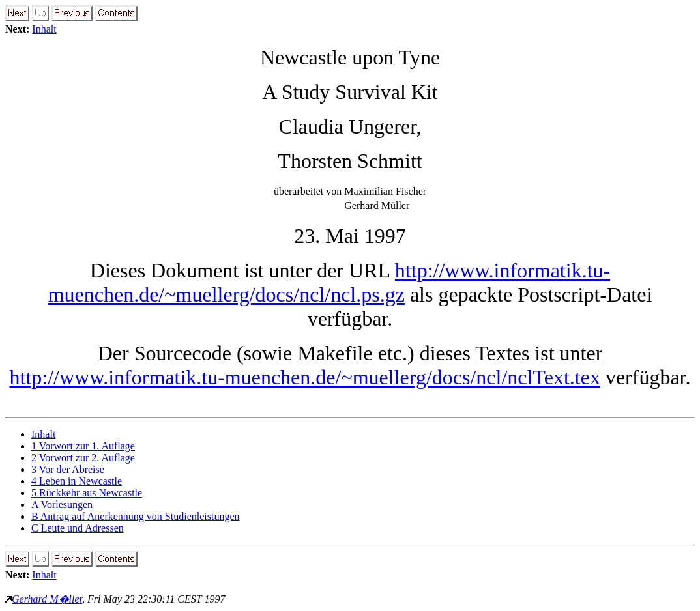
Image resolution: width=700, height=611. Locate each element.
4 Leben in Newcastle (77, 481)
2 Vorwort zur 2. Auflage (83, 458)
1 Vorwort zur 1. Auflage (83, 446)
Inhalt (44, 29)
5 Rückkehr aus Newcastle (87, 493)
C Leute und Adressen (78, 528)
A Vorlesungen (62, 504)
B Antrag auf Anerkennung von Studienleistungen (136, 516)
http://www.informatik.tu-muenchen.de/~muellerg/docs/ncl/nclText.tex (304, 377)
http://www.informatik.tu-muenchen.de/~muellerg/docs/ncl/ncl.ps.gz (329, 282)
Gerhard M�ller (47, 599)
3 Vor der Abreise (68, 469)
